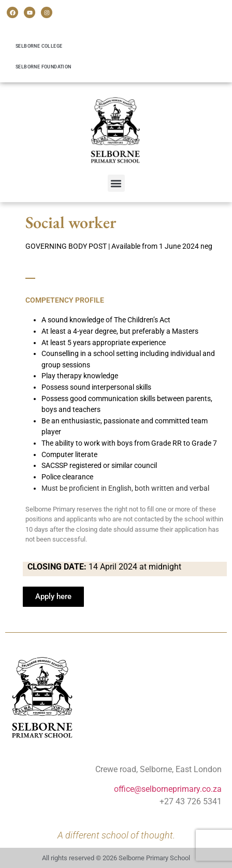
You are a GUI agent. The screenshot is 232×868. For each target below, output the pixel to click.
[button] (116, 183)
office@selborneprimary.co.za (168, 789)
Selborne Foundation (44, 67)
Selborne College (39, 46)
